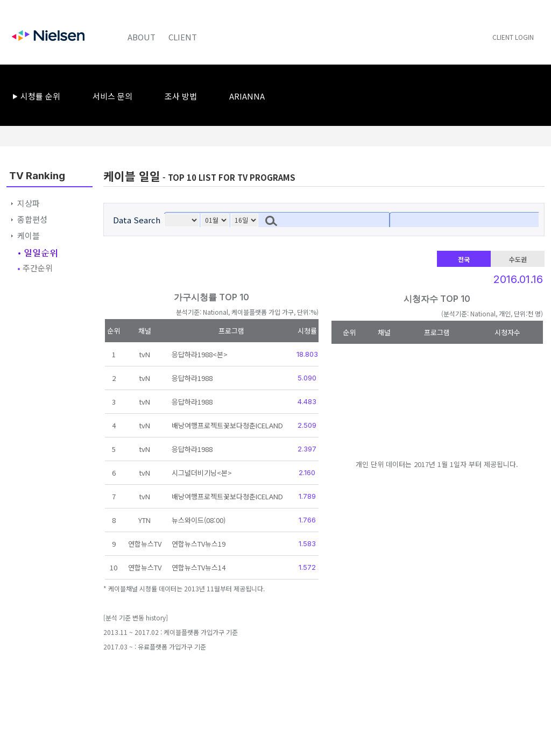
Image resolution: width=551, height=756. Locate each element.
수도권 (518, 259)
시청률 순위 (40, 96)
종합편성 (32, 219)
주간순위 (38, 268)
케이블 (29, 235)
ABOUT (142, 37)
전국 (464, 259)
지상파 (29, 203)
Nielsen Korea (48, 34)
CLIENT (183, 37)
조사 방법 (181, 96)
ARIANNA (247, 96)
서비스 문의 (112, 96)
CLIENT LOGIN (513, 37)
